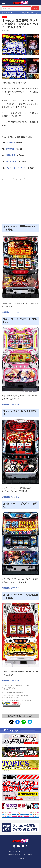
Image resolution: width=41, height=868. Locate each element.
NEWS (4, 17)
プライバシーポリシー (25, 851)
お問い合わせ (13, 851)
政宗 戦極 (10, 149)
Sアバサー (11, 143)
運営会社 (18, 855)
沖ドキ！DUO (12, 161)
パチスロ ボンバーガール (16, 168)
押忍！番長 (11, 155)
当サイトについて (28, 855)
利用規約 (11, 855)
